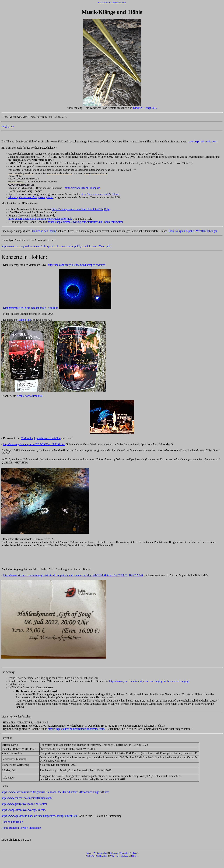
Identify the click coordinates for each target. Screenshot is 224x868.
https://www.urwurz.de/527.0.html (100, 194)
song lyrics (8, 126)
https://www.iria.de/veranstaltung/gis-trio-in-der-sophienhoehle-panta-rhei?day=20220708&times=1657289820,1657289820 (73, 575)
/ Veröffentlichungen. (206, 231)
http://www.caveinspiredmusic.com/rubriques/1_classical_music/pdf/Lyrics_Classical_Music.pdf (56, 246)
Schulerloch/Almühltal (30, 396)
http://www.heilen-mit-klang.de (82, 188)
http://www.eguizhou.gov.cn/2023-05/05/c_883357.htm (34, 444)
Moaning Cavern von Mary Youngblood (31, 197)
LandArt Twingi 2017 (145, 108)
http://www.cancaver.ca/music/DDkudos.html (27, 798)
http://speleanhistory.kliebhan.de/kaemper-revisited (77, 265)
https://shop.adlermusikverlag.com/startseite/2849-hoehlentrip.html (85, 222)
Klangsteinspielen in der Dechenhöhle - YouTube (31, 308)
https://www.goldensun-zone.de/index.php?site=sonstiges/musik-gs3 (40, 816)
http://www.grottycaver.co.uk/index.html (24, 804)
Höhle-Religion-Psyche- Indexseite (21, 828)
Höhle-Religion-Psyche (181, 231)
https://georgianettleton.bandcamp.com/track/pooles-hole (40, 219)
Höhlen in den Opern (44, 231)
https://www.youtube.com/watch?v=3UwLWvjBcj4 (81, 209)
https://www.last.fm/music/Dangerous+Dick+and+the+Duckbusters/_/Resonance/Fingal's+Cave (55, 792)
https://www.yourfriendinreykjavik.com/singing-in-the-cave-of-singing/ (149, 681)
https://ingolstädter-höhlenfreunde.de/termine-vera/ (76, 729)
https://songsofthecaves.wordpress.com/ (24, 810)
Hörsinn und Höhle (12, 822)
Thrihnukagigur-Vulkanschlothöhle (41, 438)
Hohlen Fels (24, 320)
